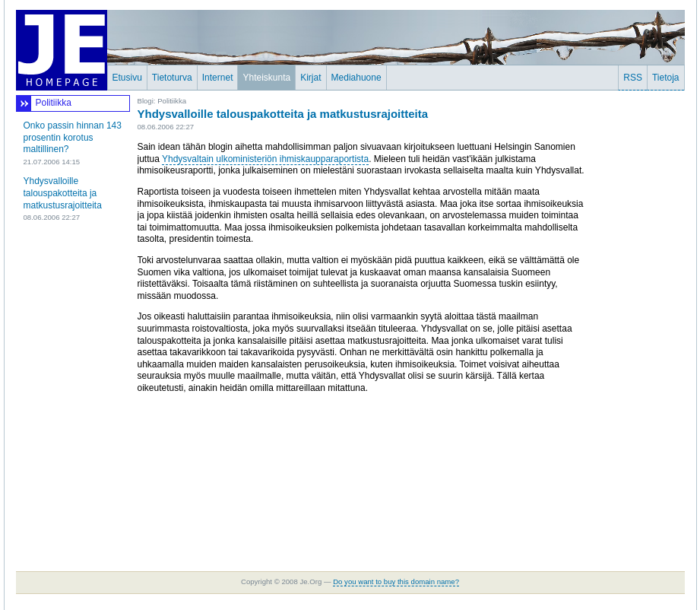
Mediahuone (356, 78)
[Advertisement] (639, 323)
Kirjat (310, 78)
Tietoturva (172, 78)
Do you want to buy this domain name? (396, 581)
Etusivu (127, 78)
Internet (218, 78)
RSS (633, 78)
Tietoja (666, 78)
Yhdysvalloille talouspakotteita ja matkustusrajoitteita (63, 193)
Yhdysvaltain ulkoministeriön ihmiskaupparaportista (265, 159)
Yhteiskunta (266, 78)
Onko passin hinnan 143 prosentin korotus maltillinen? (73, 137)
